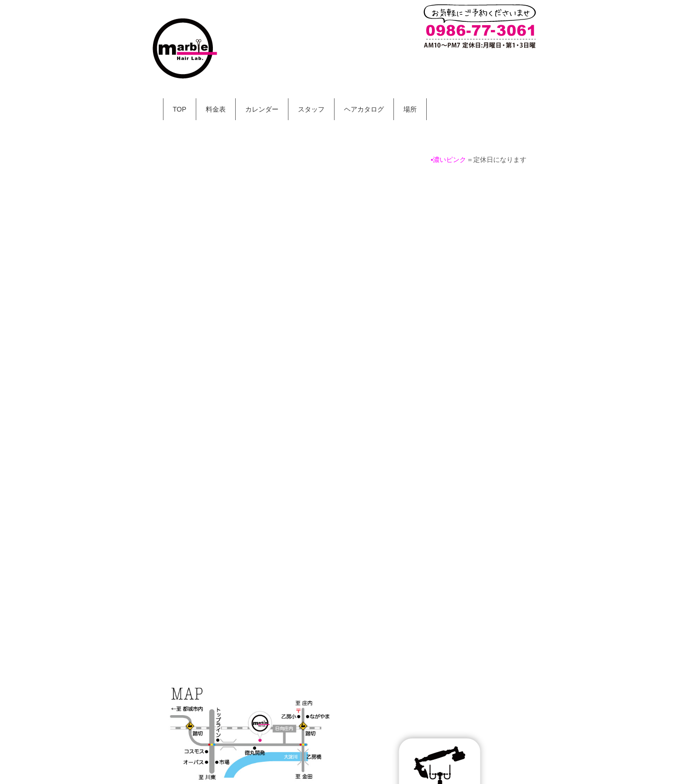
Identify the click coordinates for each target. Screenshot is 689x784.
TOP (180, 109)
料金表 (216, 109)
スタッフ (311, 109)
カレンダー (262, 109)
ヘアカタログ (364, 109)
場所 (410, 109)
